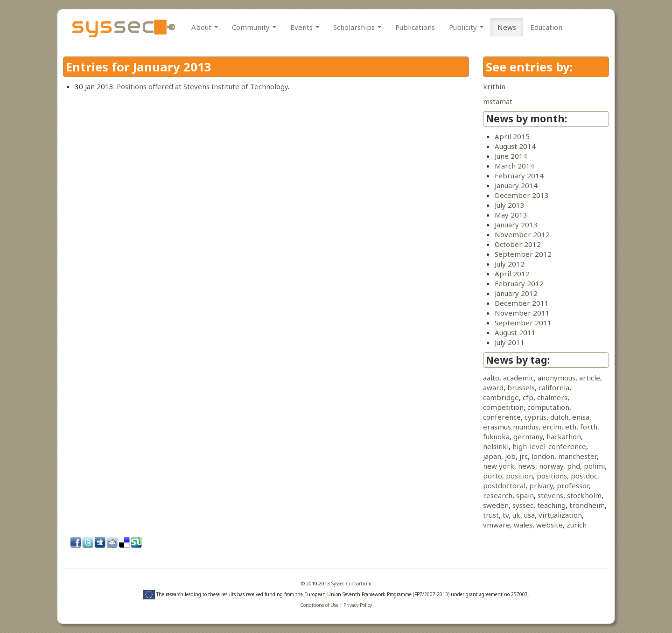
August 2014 (515, 146)
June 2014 (511, 156)
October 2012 (518, 244)
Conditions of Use (319, 605)
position (519, 476)
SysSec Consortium (351, 584)
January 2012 (516, 293)
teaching (551, 505)
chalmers (552, 397)
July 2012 (510, 264)
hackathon (564, 436)
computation (548, 407)
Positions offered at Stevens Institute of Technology (202, 86)
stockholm (584, 495)
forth (589, 427)
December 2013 (522, 195)
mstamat (498, 101)
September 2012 (523, 254)
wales (523, 525)
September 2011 (523, 323)
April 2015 (512, 136)
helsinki (496, 446)
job (510, 456)
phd (574, 466)
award (493, 387)
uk (516, 515)
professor (573, 485)
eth (571, 427)
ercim (552, 427)
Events (305, 27)
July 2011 (510, 342)
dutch (559, 417)
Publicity (466, 27)
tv (506, 515)
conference (502, 417)
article (590, 378)
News (507, 27)
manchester (577, 456)
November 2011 (522, 313)
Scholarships (357, 27)
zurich (577, 525)
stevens (550, 495)
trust (491, 515)
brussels (521, 387)
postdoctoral (504, 485)
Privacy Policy (358, 605)
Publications (415, 27)
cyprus (535, 417)
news (527, 466)
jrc (524, 456)
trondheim (587, 505)
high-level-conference (549, 446)
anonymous (556, 378)
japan (492, 456)
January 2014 (516, 185)
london (543, 456)
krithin (494, 86)
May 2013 (511, 215)
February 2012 (519, 283)
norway (551, 466)
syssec (523, 505)
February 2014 (519, 176)
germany (528, 436)
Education (546, 27)
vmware (497, 525)
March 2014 (514, 166)
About (205, 27)
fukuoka (496, 436)
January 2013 (516, 225)
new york (499, 466)
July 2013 (510, 205)
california (554, 387)
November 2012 (522, 234)
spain (525, 495)
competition (503, 407)
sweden (496, 505)
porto (493, 476)
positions (552, 476)
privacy (541, 485)
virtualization (560, 515)
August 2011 (515, 332)
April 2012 (512, 274)
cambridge (501, 397)
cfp (528, 397)
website (549, 525)
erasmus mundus (511, 427)
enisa (581, 417)
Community (254, 27)
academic (518, 378)
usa (529, 515)
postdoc (584, 476)
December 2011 (522, 303)
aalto (491, 378)
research (498, 495)
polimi (594, 466)
